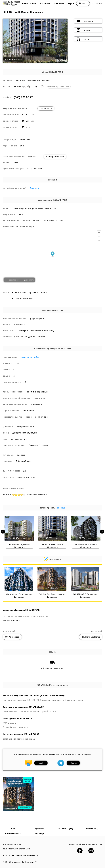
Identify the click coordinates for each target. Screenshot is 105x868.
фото (83, 39)
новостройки (29, 3)
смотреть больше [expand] (11, 620)
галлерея (85, 21)
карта (71, 3)
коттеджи (45, 3)
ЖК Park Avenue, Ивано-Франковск (86, 546)
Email (41, 763)
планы (84, 30)
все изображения (14, 60)
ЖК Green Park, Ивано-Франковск (19, 546)
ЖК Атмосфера (12, 637)
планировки (46, 108)
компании (59, 3)
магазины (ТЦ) (66, 829)
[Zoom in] (99, 233)
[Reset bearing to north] (99, 241)
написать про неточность (59, 87)
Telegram (73, 763)
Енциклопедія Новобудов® (24, 862)
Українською (97, 3)
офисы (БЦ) (92, 829)
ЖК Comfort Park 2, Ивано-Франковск (52, 596)
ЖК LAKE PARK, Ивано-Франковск (52, 546)
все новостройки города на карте (19, 280)
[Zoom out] (99, 237)
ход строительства (55, 157)
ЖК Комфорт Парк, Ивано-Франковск (19, 596)
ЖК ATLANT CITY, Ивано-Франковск (85, 596)
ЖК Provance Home (91, 637)
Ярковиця (35, 188)
